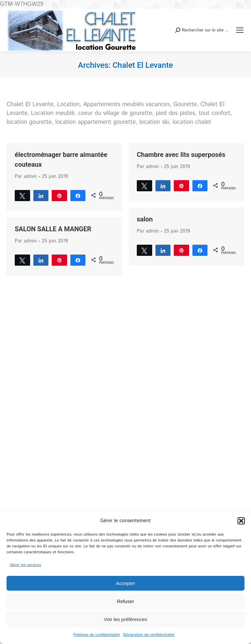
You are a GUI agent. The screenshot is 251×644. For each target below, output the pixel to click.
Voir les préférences (126, 619)
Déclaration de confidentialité (149, 635)
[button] (241, 521)
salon (145, 219)
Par (26, 176)
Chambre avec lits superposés (181, 155)
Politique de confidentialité (97, 635)
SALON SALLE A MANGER (53, 229)
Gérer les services (25, 565)
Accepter (126, 583)
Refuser (126, 601)
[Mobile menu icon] (240, 30)
